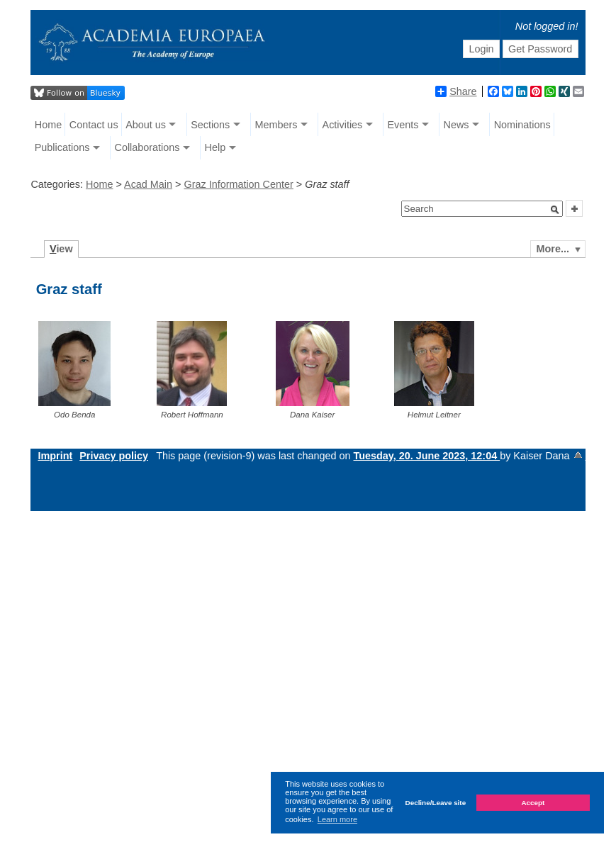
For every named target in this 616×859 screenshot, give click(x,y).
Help (215, 147)
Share (456, 91)
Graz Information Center (238, 184)
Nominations (522, 125)
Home (48, 125)
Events (403, 125)
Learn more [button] (337, 819)
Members (276, 125)
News (457, 125)
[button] (555, 210)
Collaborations (147, 147)
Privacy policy (114, 456)
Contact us (94, 125)
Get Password (540, 49)
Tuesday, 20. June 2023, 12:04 (427, 456)
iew (61, 249)
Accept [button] (533, 803)
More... (553, 249)
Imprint (55, 456)
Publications (62, 147)
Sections (210, 125)
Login (481, 49)
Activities (343, 125)
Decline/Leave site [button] (436, 803)
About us (146, 125)
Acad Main (148, 184)
